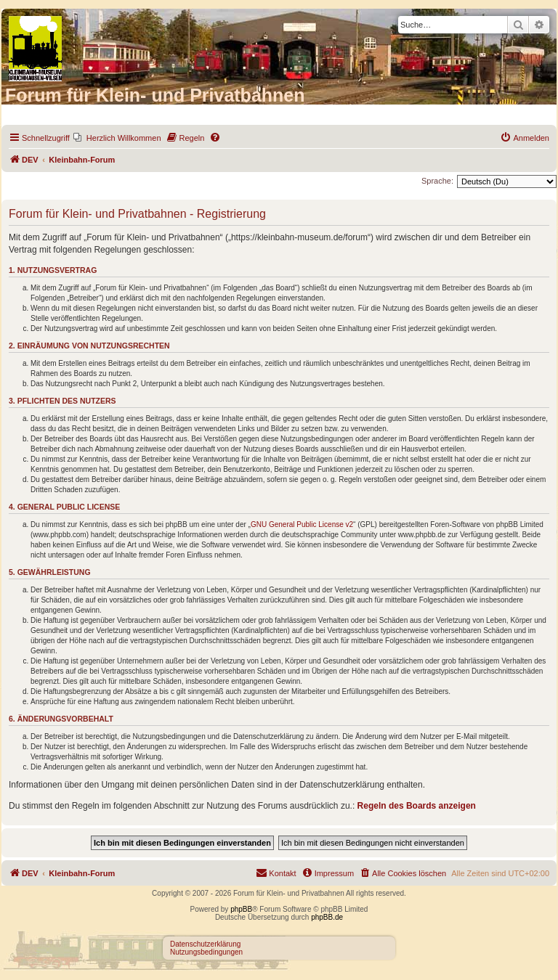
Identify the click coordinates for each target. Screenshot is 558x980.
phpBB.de (327, 917)
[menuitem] (117, 138)
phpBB (241, 909)
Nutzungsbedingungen (206, 952)
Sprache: (437, 181)
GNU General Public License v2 (302, 524)
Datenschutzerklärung (205, 944)
